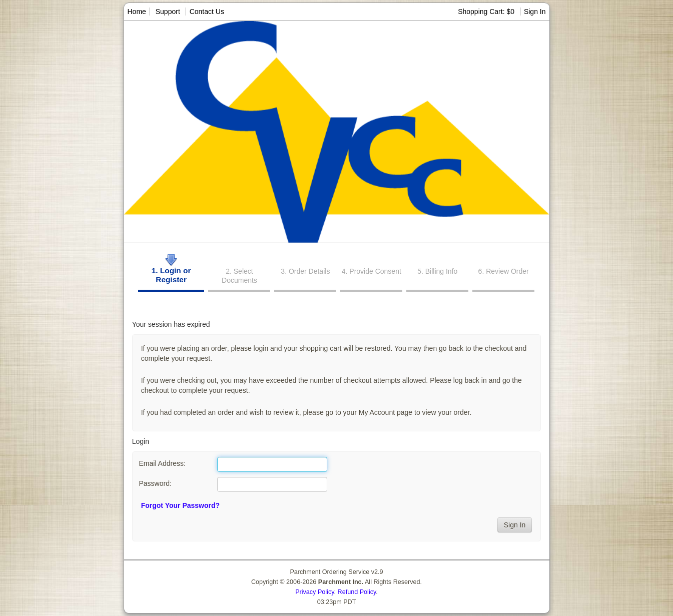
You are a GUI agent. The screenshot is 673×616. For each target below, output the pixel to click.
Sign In (535, 12)
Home (137, 12)
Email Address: (162, 463)
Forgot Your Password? (180, 505)
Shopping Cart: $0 (487, 12)
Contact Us (207, 12)
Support (168, 12)
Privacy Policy (314, 592)
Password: (155, 483)
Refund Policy (357, 592)
